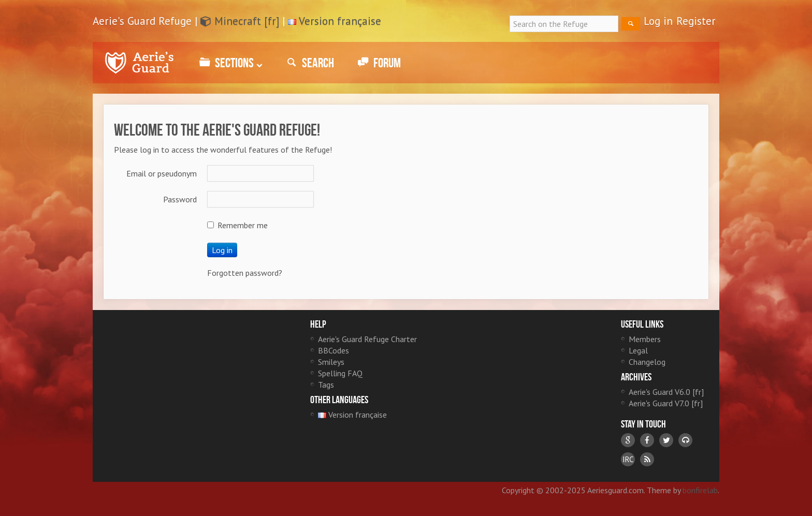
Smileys (331, 362)
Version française (340, 21)
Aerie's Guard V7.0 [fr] (666, 403)
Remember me (237, 225)
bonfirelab (700, 490)
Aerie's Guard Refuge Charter (367, 339)
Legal (638, 350)
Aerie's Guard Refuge (139, 63)
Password (180, 199)
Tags (326, 385)
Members (645, 339)
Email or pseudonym (162, 173)
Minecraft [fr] (240, 21)
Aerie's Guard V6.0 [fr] (666, 392)
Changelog (647, 362)
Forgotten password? (245, 273)
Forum (378, 63)
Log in (658, 21)
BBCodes (334, 350)
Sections (229, 63)
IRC (628, 459)
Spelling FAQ (340, 373)
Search (309, 63)
